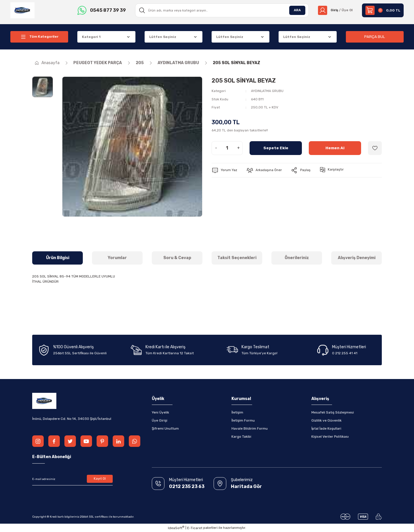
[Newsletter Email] (72, 479)
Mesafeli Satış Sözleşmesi (333, 412)
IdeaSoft (176, 528)
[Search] (221, 10)
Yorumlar (117, 258)
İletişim (237, 412)
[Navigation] (39, 37)
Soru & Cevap (177, 258)
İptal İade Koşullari (326, 428)
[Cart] (383, 10)
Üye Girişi (160, 420)
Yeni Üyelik (160, 412)
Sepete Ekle (276, 148)
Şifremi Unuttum (165, 428)
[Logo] (22, 10)
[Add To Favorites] (375, 148)
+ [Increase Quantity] (238, 148)
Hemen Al (335, 148)
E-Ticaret (195, 528)
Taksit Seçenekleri (237, 258)
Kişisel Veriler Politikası (330, 437)
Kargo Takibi (241, 437)
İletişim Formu (243, 420)
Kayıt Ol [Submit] (100, 479)
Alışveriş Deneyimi (357, 258)
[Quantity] (227, 148)
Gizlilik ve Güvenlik (326, 420)
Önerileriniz (297, 258)
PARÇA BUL (375, 37)
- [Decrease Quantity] (216, 148)
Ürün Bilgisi (58, 258)
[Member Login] (335, 10)
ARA (296, 10)
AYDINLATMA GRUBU (268, 91)
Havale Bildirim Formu (250, 428)
